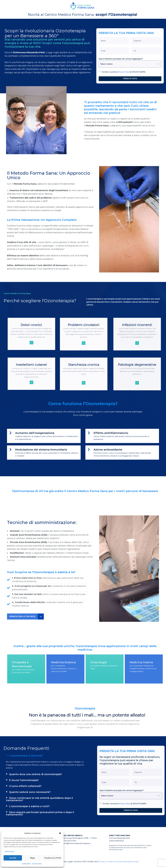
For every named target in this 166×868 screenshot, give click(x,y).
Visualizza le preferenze (53, 858)
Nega (32, 858)
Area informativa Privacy (129, 864)
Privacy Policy (37, 863)
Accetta (13, 858)
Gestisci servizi (10, 851)
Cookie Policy (26, 863)
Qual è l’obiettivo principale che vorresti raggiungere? (121, 59)
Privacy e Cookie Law (108, 864)
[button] (60, 833)
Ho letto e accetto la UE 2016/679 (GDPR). (124, 72)
